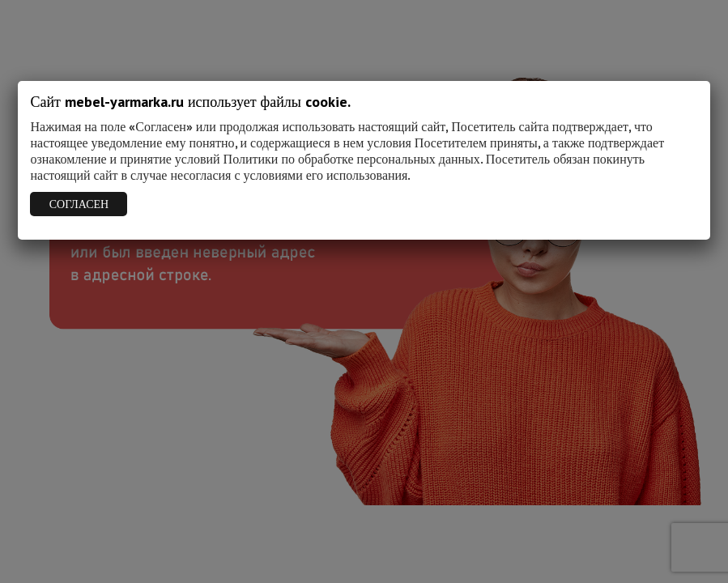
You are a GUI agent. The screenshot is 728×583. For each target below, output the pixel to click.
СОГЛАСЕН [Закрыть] (79, 204)
